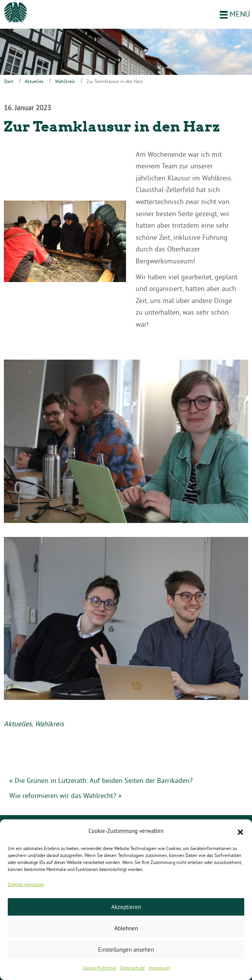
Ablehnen (126, 928)
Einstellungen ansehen (126, 950)
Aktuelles (34, 81)
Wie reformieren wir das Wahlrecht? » (66, 796)
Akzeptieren (126, 907)
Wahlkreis (65, 81)
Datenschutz (132, 968)
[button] (240, 831)
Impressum (159, 968)
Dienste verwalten (26, 884)
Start (9, 81)
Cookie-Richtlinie (99, 968)
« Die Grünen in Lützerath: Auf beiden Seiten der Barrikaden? (101, 780)
